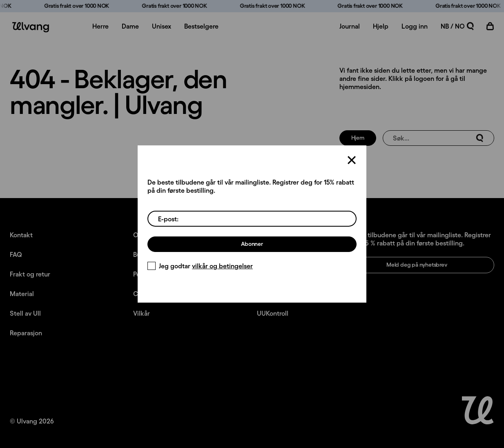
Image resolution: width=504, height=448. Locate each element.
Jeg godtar (200, 266)
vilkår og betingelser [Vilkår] (222, 266)
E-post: (168, 219)
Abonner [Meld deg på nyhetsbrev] (252, 244)
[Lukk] (352, 160)
